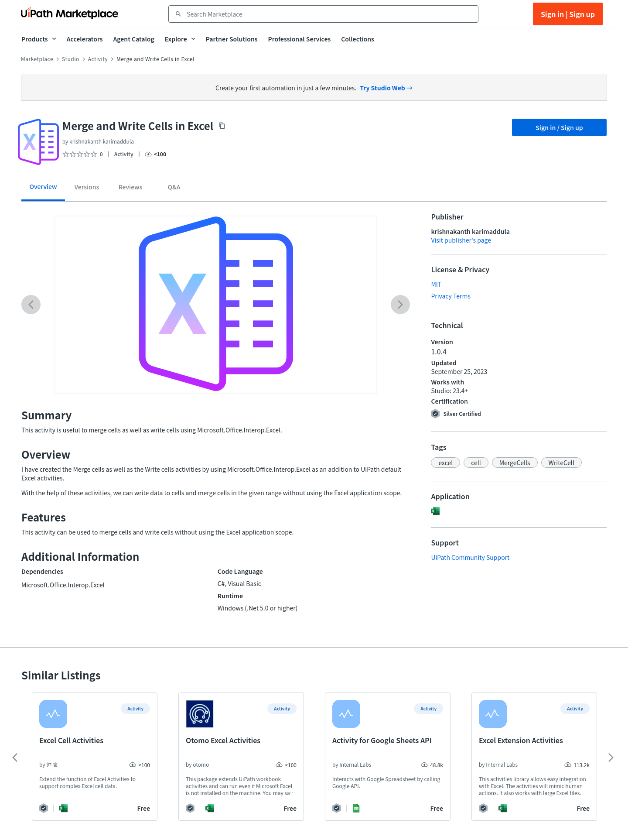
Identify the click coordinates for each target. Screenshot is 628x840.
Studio (71, 59)
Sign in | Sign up (568, 14)
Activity (98, 59)
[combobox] (329, 14)
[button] (445, 463)
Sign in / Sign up (559, 127)
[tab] (43, 190)
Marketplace (37, 59)
